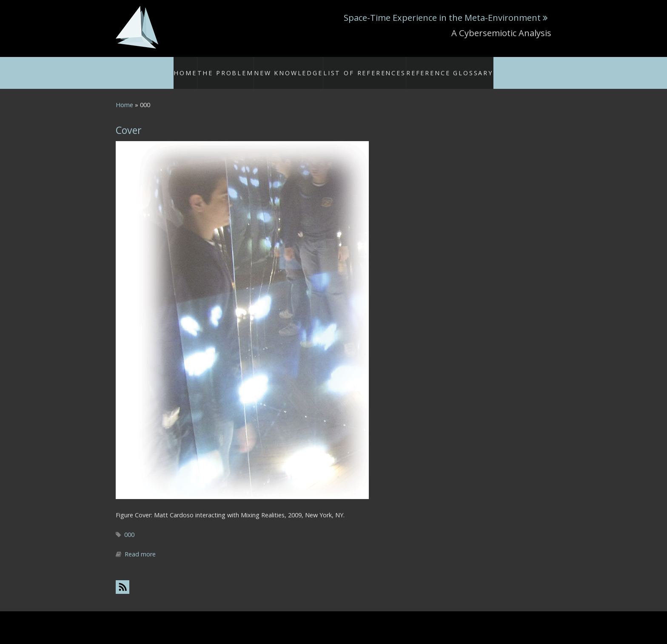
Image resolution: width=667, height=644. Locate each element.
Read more (140, 544)
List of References (366, 68)
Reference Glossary (436, 68)
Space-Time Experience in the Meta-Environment (442, 17)
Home (209, 68)
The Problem (248, 68)
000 (129, 525)
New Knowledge (302, 68)
